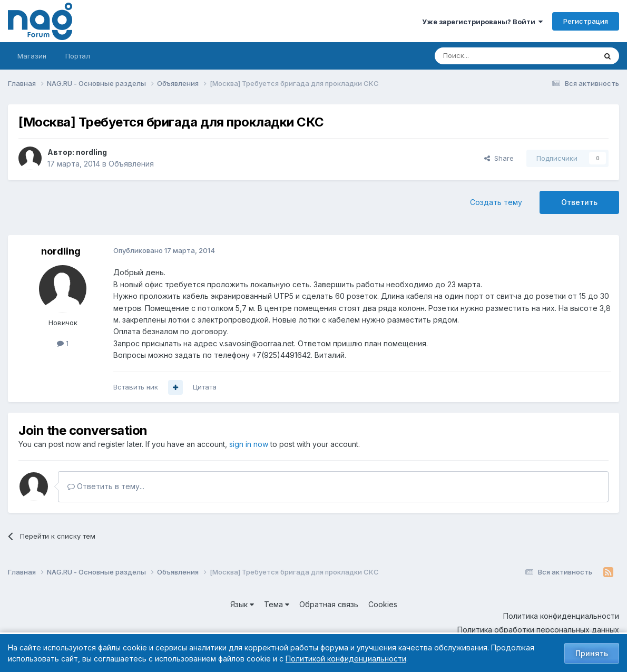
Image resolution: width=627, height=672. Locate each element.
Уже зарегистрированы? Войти (482, 22)
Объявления (131, 164)
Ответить (579, 202)
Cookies (383, 604)
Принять (592, 653)
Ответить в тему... (106, 486)
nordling (91, 152)
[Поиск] (486, 56)
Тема (277, 604)
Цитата (205, 387)
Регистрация (586, 21)
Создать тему (496, 202)
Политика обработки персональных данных (538, 630)
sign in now (249, 444)
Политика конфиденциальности (561, 616)
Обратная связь (329, 604)
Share (499, 158)
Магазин (32, 56)
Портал (78, 56)
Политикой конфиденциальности (346, 659)
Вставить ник (136, 387)
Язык (242, 604)
